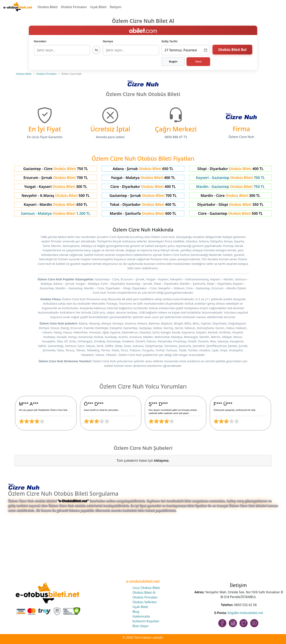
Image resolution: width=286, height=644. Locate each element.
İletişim (116, 7)
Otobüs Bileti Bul (232, 50)
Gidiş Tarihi (170, 41)
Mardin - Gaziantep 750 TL (230, 186)
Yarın (198, 61)
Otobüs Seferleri (145, 602)
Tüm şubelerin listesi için (143, 460)
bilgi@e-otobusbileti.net (245, 613)
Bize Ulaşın (141, 626)
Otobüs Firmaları (74, 7)
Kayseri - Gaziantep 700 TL (230, 178)
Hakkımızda (141, 616)
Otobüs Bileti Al (144, 593)
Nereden (40, 41)
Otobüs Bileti (48, 7)
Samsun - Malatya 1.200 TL (56, 213)
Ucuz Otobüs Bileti (146, 588)
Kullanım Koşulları (146, 621)
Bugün (173, 61)
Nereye (108, 41)
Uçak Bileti (98, 7)
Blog (136, 612)
